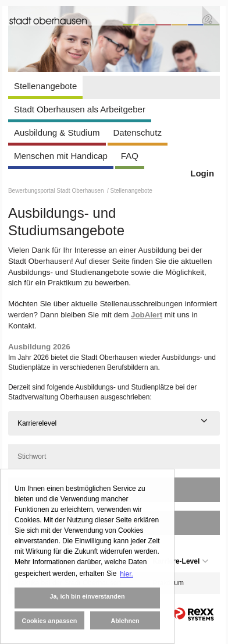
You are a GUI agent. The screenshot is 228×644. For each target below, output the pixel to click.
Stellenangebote (45, 86)
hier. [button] (127, 574)
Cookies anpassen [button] (50, 621)
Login (202, 173)
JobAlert (147, 315)
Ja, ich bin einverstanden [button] (87, 596)
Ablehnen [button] (125, 621)
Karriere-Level (181, 561)
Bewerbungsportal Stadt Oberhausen (57, 191)
